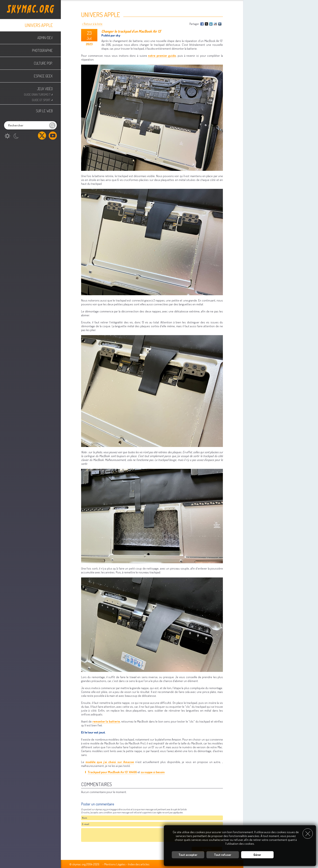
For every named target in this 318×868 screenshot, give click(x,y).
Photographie (42, 50)
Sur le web (44, 111)
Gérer (257, 855)
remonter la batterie (106, 721)
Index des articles (139, 864)
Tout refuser (223, 855)
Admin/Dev (45, 38)
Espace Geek (43, 76)
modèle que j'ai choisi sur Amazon (110, 762)
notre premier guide (162, 56)
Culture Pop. (43, 63)
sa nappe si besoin (153, 772)
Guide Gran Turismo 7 (38, 94)
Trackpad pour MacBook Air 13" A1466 (112, 772)
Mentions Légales (115, 864)
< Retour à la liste (92, 24)
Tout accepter (188, 855)
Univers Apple (39, 25)
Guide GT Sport (42, 100)
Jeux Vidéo (45, 89)
